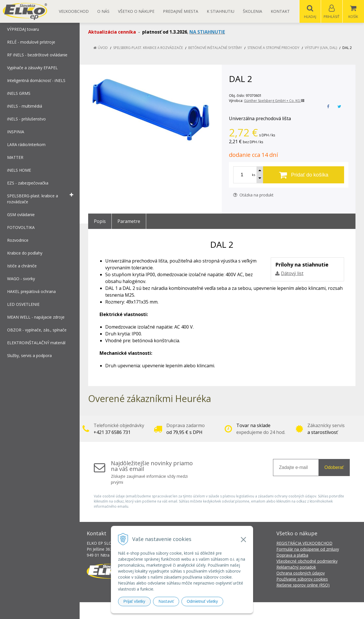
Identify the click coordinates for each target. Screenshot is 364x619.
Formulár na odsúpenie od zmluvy (308, 549)
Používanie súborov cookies (302, 579)
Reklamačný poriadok (296, 567)
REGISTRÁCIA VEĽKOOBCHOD (304, 543)
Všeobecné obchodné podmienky (307, 561)
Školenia (253, 11)
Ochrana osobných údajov (301, 573)
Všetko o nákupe (136, 11)
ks (254, 175)
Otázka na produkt (253, 195)
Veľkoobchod (74, 11)
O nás (103, 11)
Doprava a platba (292, 555)
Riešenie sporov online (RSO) (303, 585)
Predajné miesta (181, 11)
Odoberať (334, 468)
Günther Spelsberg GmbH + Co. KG (274, 101)
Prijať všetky (134, 601)
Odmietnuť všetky (202, 601)
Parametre (129, 222)
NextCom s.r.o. (284, 611)
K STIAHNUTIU (221, 11)
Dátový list (292, 274)
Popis (100, 222)
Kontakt (280, 11)
